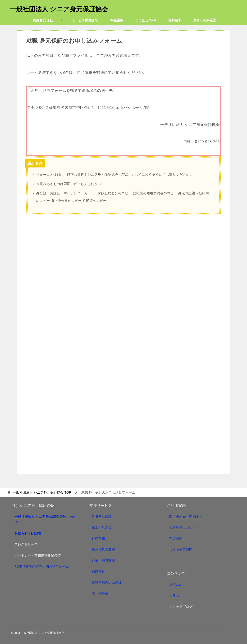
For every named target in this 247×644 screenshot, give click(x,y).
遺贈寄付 (98, 571)
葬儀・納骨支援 (103, 560)
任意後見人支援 (103, 549)
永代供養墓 (100, 593)
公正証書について (183, 528)
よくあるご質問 (181, 549)
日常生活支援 (102, 528)
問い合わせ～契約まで (186, 517)
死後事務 (98, 538)
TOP (42, 492)
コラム (174, 596)
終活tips (175, 584)
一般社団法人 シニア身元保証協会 (64, 8)
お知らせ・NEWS (28, 533)
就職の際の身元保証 (107, 582)
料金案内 (176, 538)
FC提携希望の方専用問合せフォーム (42, 566)
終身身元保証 (102, 517)
